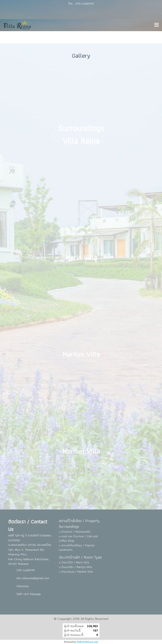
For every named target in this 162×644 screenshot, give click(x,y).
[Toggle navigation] (157, 25)
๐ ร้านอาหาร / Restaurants (75, 532)
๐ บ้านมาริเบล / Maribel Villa (76, 572)
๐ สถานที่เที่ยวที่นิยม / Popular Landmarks (77, 547)
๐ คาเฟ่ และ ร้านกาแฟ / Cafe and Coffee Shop (78, 538)
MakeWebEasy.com (87, 642)
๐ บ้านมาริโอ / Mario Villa (74, 562)
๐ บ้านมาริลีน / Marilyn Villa (75, 567)
